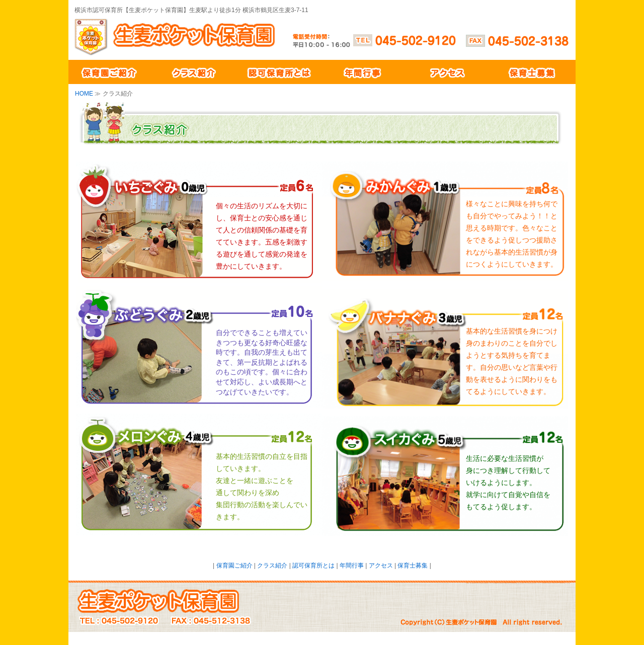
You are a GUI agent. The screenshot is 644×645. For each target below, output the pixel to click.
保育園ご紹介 (111, 72)
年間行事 (364, 72)
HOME (84, 94)
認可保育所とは (280, 72)
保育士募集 (533, 72)
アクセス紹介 (449, 72)
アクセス (381, 566)
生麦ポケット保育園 (207, 36)
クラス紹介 (195, 72)
